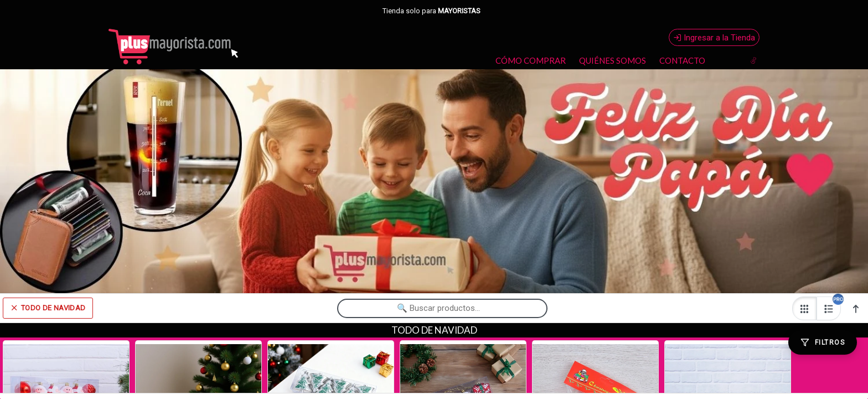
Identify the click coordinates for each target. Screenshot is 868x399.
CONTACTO (682, 60)
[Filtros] (823, 342)
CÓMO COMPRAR (531, 60)
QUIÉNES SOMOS (613, 60)
